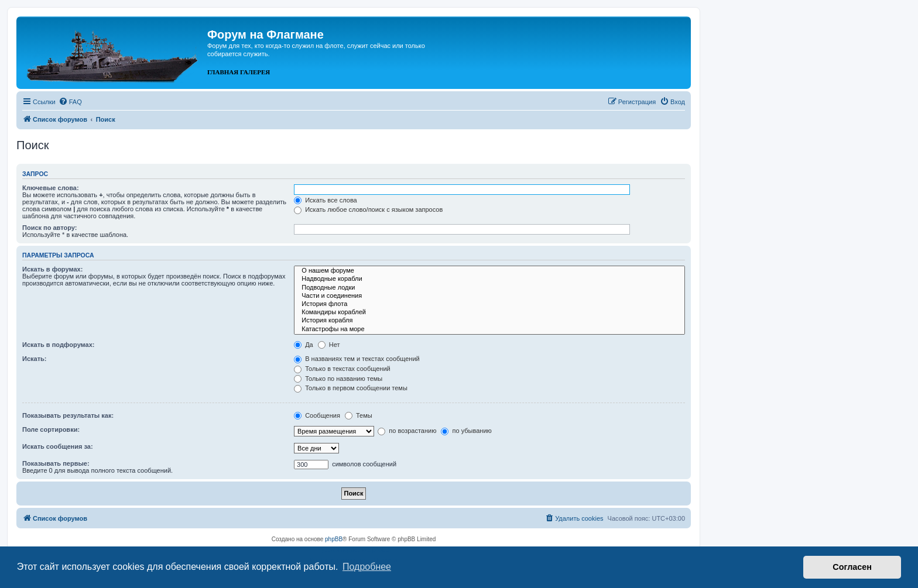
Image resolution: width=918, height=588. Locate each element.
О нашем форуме (489, 271)
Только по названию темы (338, 379)
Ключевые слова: (51, 188)
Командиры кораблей (489, 312)
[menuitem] (70, 102)
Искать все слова (326, 200)
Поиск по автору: (49, 228)
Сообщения (317, 415)
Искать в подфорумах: (59, 345)
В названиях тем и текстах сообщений (357, 359)
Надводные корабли (489, 279)
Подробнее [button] (367, 567)
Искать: (34, 359)
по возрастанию (407, 431)
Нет (329, 345)
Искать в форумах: (52, 269)
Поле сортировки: (51, 429)
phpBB (334, 539)
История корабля (489, 321)
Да (304, 345)
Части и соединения (489, 296)
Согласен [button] (852, 567)
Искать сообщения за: (58, 446)
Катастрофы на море (489, 329)
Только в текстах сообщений (342, 369)
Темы (359, 415)
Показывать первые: (56, 463)
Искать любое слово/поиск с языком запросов (368, 209)
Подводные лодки (489, 288)
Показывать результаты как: (68, 415)
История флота (489, 304)
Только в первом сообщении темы (351, 388)
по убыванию (466, 431)
